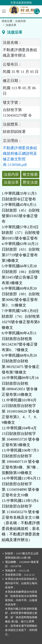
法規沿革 (11, 182)
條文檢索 (30, 174)
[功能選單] (4, 11)
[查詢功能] (37, 11)
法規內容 (20, 21)
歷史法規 (30, 182)
